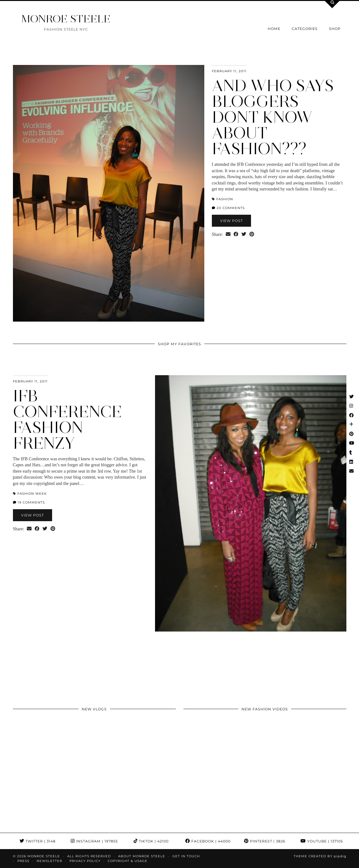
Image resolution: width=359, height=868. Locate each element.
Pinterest (265, 841)
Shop (335, 29)
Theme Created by (320, 856)
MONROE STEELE (66, 19)
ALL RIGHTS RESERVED (89, 856)
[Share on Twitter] (244, 235)
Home (274, 29)
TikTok (151, 841)
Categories (305, 29)
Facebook (208, 841)
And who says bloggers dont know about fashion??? (273, 117)
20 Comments (228, 208)
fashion (225, 199)
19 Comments (29, 502)
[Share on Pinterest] (252, 235)
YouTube (322, 841)
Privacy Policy (85, 861)
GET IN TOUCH (186, 856)
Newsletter (49, 861)
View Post (231, 221)
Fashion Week (32, 494)
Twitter (38, 841)
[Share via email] (228, 235)
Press (23, 861)
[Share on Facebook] (236, 235)
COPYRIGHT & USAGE (128, 861)
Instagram (94, 841)
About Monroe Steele (142, 856)
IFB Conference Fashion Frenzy (67, 419)
